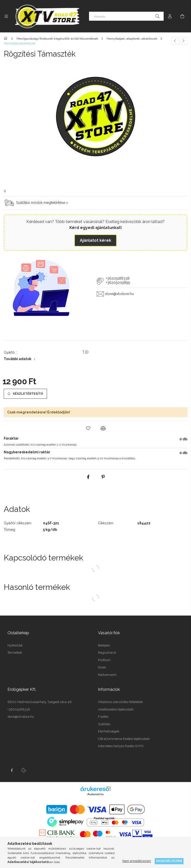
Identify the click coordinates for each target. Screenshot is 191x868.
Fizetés (103, 717)
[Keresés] (126, 16)
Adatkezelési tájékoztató (116, 709)
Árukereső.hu (95, 794)
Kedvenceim (107, 675)
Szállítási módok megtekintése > (42, 202)
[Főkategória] (6, 39)
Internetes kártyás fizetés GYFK (121, 746)
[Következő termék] (184, 41)
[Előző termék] (175, 41)
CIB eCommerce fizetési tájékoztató (124, 739)
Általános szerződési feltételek (120, 702)
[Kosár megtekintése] (182, 16)
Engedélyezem (169, 861)
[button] (88, 428)
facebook (12, 770)
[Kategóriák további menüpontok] (6, 16)
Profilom (104, 660)
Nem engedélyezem (137, 861)
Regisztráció (107, 653)
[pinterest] (103, 477)
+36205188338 (117, 278)
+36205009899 (118, 283)
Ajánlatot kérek (95, 240)
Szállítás (104, 724)
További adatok (18, 359)
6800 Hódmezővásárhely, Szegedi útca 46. (40, 702)
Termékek (15, 653)
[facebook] (88, 477)
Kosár (102, 667)
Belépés (104, 645)
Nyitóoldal (15, 645)
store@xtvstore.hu (119, 294)
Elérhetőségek (109, 731)
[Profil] (170, 16)
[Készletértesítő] (25, 394)
